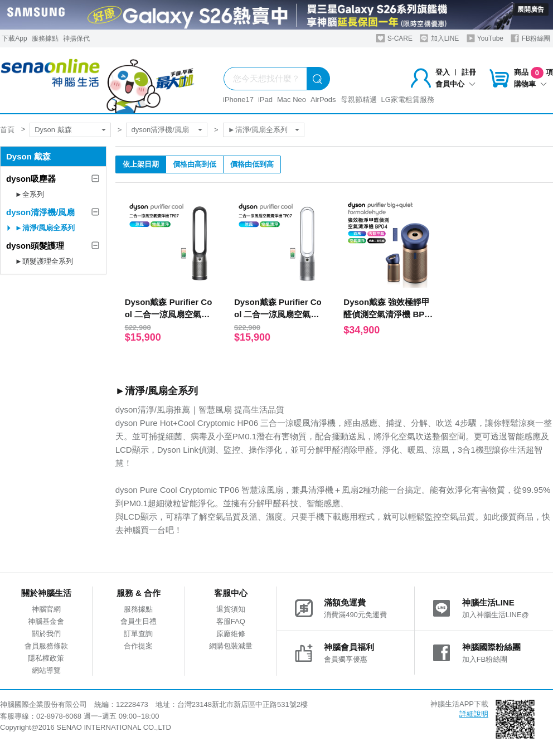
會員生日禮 (139, 621)
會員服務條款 (46, 646)
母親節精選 (359, 100)
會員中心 (455, 84)
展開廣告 (531, 9)
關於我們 (46, 634)
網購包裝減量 (231, 646)
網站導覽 (46, 670)
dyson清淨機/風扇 (160, 130)
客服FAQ (231, 621)
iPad (265, 100)
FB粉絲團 (530, 38)
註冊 (469, 72)
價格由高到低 (195, 164)
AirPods (323, 100)
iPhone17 (238, 100)
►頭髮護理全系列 (44, 261)
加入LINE (439, 38)
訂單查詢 (138, 634)
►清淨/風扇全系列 (258, 130)
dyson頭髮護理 (35, 246)
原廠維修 (231, 634)
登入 (443, 72)
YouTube (485, 38)
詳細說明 (474, 714)
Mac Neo (292, 100)
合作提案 (138, 646)
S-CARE (394, 38)
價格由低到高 (252, 164)
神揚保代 (76, 38)
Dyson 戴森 (53, 130)
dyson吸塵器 (31, 179)
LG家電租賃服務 (408, 100)
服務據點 (45, 38)
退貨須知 (231, 609)
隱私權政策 (46, 658)
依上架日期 (141, 164)
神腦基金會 (46, 621)
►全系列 (30, 194)
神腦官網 (46, 609)
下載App (14, 38)
